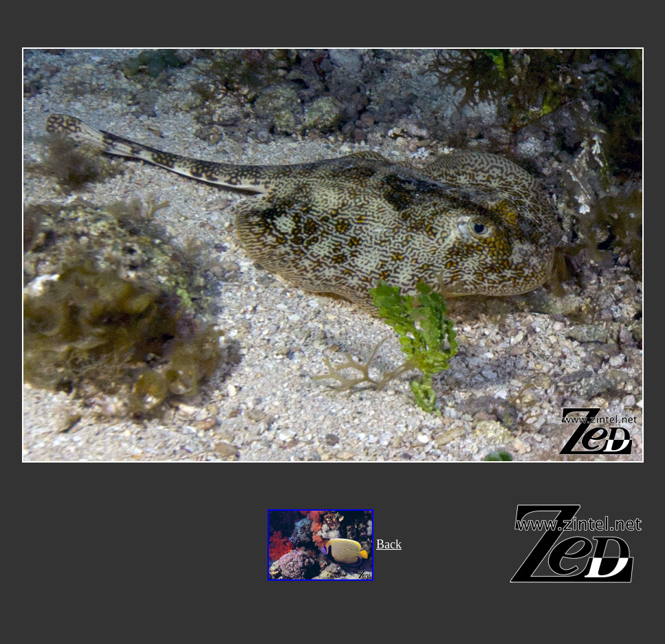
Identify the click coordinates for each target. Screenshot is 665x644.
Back (389, 544)
